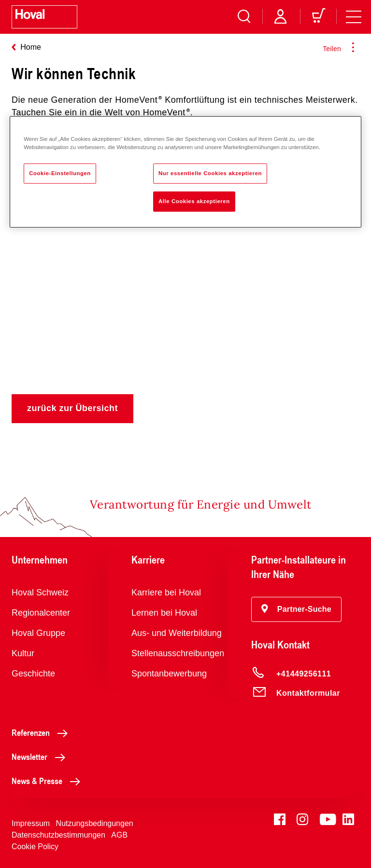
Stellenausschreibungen (178, 653)
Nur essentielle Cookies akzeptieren (210, 173)
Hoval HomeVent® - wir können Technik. (185, 258)
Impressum (31, 823)
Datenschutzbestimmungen (58, 835)
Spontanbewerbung (169, 674)
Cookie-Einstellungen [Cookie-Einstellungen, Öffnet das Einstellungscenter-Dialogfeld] (60, 173)
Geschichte (33, 674)
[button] (296, 609)
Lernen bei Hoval (164, 613)
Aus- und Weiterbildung (177, 633)
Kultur (23, 653)
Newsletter (41, 757)
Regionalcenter (41, 613)
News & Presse (49, 781)
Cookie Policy (35, 847)
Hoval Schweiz (40, 592)
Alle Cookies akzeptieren (194, 201)
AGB (119, 835)
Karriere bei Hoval (166, 592)
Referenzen (42, 732)
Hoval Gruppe (38, 633)
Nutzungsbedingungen (95, 823)
